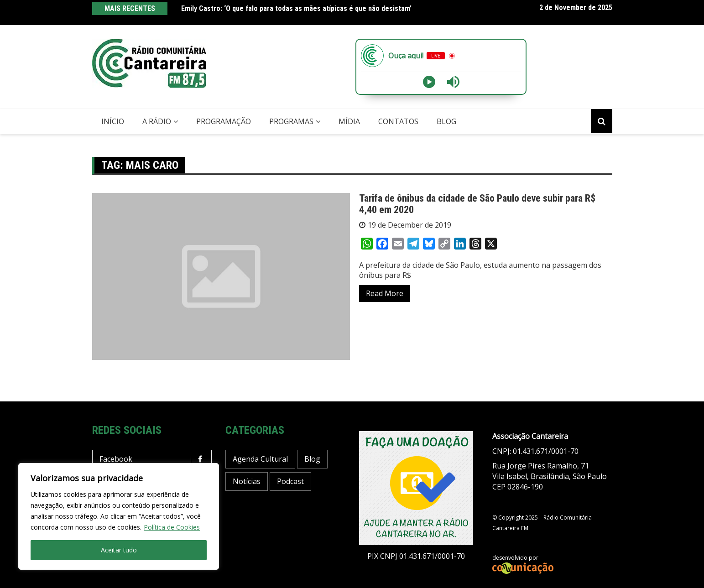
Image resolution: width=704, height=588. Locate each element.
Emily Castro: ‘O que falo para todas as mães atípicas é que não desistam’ (296, 8)
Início (113, 121)
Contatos (398, 121)
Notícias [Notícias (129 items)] (247, 481)
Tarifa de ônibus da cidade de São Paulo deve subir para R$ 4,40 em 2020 (477, 204)
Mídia (349, 121)
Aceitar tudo (119, 550)
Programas (291, 121)
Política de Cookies (172, 527)
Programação (224, 121)
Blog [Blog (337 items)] (312, 459)
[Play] (429, 82)
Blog (446, 121)
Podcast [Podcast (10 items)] (290, 481)
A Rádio (157, 121)
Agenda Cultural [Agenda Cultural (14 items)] (260, 459)
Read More (385, 293)
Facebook (154, 459)
